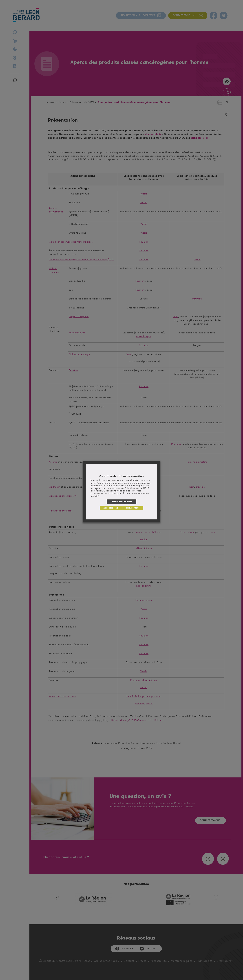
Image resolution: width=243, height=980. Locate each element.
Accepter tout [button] (111, 508)
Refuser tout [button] (133, 508)
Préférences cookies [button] (122, 502)
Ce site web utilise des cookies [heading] (122, 476)
